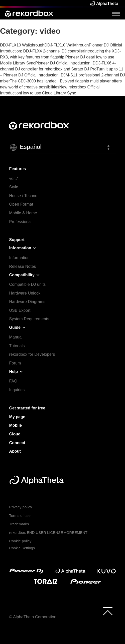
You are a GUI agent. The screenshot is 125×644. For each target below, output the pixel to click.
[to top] (108, 611)
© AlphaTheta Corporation (33, 617)
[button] (63, 147)
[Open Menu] (116, 13)
